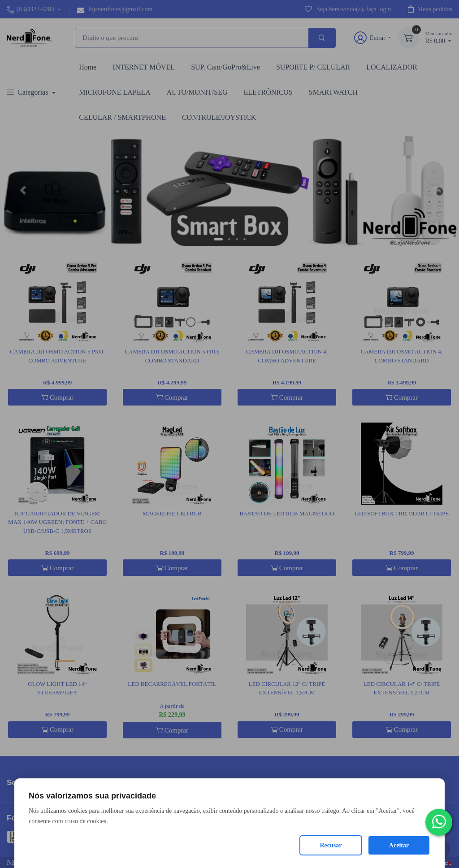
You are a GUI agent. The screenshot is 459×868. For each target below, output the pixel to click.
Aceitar (399, 845)
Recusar (331, 845)
